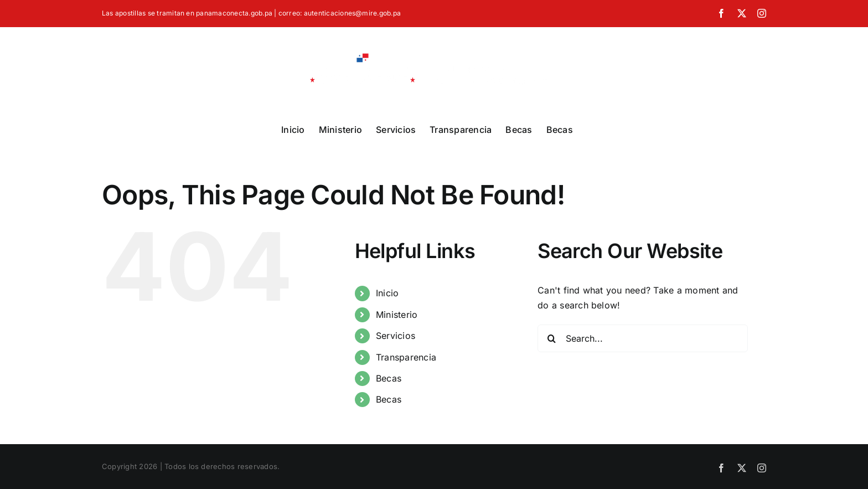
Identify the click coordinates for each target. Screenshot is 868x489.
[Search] (551, 338)
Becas (389, 378)
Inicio (387, 293)
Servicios (396, 336)
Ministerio (397, 315)
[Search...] (643, 338)
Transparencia (406, 357)
